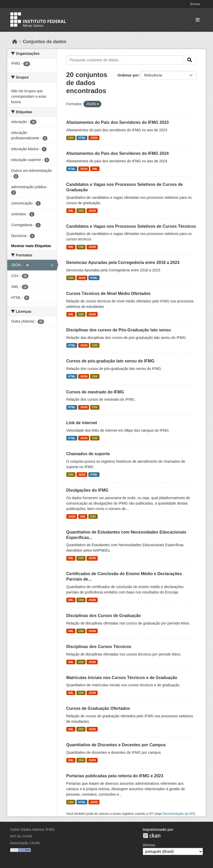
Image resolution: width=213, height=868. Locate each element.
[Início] (15, 42)
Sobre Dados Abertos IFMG (32, 829)
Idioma (149, 845)
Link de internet (82, 423)
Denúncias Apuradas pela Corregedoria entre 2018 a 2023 (123, 262)
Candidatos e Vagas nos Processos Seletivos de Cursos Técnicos (131, 226)
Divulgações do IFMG (87, 490)
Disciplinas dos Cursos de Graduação (104, 616)
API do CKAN (21, 836)
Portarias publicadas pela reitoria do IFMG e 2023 (115, 776)
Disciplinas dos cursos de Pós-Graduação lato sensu (119, 330)
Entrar (195, 4)
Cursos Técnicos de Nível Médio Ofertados (108, 294)
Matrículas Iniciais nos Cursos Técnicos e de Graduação (122, 678)
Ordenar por (128, 75)
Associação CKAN (25, 843)
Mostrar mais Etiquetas (31, 246)
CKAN (152, 836)
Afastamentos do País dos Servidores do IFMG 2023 (118, 122)
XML (95, 169)
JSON (94, 138)
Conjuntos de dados (45, 42)
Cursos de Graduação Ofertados (98, 708)
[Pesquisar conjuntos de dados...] (125, 60)
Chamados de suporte (88, 454)
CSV (71, 138)
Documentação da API (178, 814)
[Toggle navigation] (198, 20)
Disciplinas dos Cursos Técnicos (99, 647)
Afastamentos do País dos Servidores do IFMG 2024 (118, 153)
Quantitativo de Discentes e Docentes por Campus (116, 745)
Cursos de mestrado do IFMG (95, 392)
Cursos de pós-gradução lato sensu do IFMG (110, 361)
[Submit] (190, 60)
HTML (82, 138)
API (151, 814)
